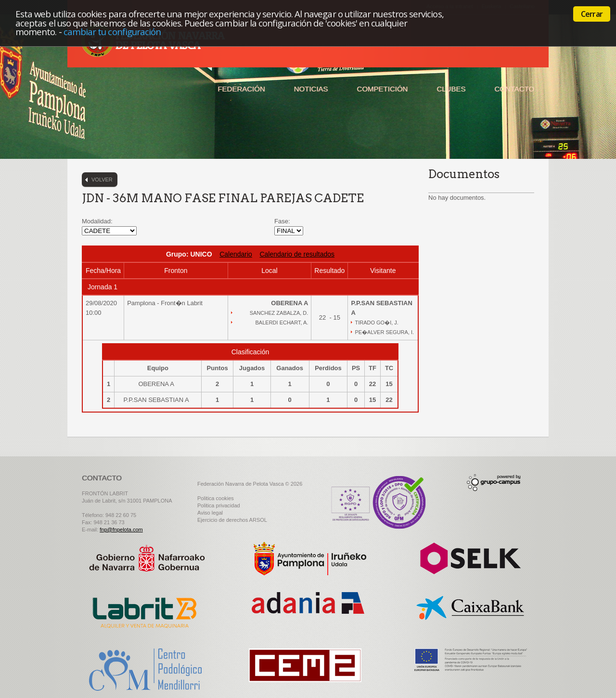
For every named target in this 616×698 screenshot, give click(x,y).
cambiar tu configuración (112, 32)
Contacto (514, 89)
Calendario (236, 254)
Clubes (451, 89)
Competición (382, 89)
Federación (241, 89)
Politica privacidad (219, 505)
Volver (102, 180)
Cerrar (592, 14)
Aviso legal (210, 513)
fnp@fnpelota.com (121, 530)
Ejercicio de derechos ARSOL (232, 520)
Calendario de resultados (297, 254)
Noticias (311, 89)
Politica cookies (216, 498)
